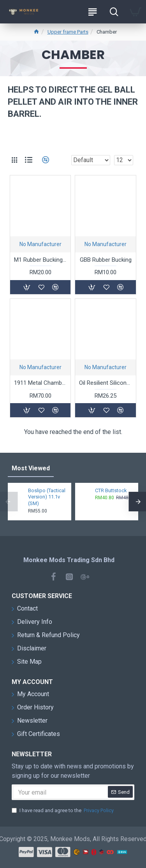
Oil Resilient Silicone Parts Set (105, 383)
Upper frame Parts (68, 32)
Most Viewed (31, 468)
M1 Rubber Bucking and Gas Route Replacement (40, 260)
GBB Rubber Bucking (106, 260)
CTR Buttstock (111, 490)
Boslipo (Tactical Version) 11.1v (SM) (47, 497)
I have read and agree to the (63, 811)
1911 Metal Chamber (40, 383)
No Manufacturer (40, 244)
